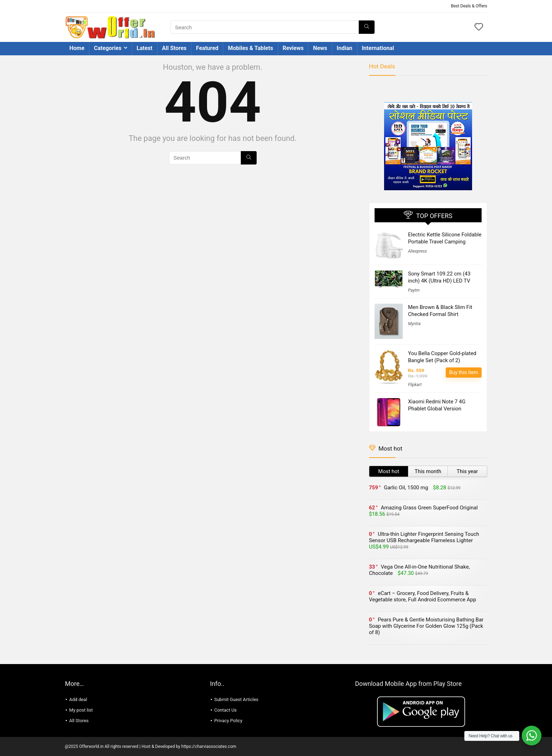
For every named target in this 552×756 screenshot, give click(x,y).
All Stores (174, 48)
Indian (344, 48)
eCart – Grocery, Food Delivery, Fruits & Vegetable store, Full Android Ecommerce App (422, 596)
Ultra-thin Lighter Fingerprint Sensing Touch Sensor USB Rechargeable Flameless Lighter (424, 537)
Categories (108, 48)
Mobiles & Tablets (250, 48)
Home (77, 48)
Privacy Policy (228, 721)
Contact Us (225, 710)
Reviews (293, 48)
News (320, 48)
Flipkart (415, 385)
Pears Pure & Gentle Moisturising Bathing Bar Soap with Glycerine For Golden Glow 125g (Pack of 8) (426, 626)
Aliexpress (418, 251)
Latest (145, 48)
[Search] (367, 27)
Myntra (414, 324)
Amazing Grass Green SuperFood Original (429, 508)
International (378, 48)
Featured (207, 48)
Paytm (414, 290)
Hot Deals (382, 66)
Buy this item (464, 372)
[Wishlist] (479, 27)
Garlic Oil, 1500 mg (406, 488)
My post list (81, 710)
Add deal (78, 699)
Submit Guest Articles (236, 699)
